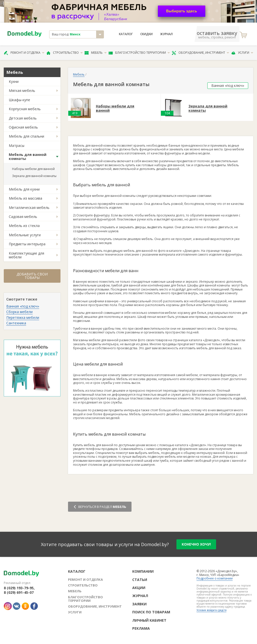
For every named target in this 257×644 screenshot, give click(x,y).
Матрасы (17, 145)
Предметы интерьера (27, 244)
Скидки (146, 34)
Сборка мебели (19, 312)
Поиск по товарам (151, 612)
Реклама (141, 628)
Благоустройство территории (139, 53)
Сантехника (16, 323)
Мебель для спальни (26, 136)
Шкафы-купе (19, 100)
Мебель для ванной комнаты (28, 156)
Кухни (14, 81)
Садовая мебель (23, 217)
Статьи (140, 580)
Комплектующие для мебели (26, 255)
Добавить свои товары (32, 276)
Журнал (166, 34)
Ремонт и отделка (24, 53)
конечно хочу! (196, 544)
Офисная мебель (23, 127)
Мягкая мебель (22, 91)
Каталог (126, 34)
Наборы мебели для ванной (33, 169)
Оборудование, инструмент (200, 53)
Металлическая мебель (29, 208)
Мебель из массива (25, 198)
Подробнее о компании (215, 578)
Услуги (242, 53)
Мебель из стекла (24, 226)
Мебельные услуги (25, 235)
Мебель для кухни (24, 189)
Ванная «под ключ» (23, 306)
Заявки (139, 604)
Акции (139, 588)
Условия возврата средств (211, 610)
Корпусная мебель (25, 109)
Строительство (65, 53)
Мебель (96, 53)
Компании (143, 571)
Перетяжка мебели (23, 317)
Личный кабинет (149, 620)
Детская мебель (23, 118)
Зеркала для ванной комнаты (34, 176)
